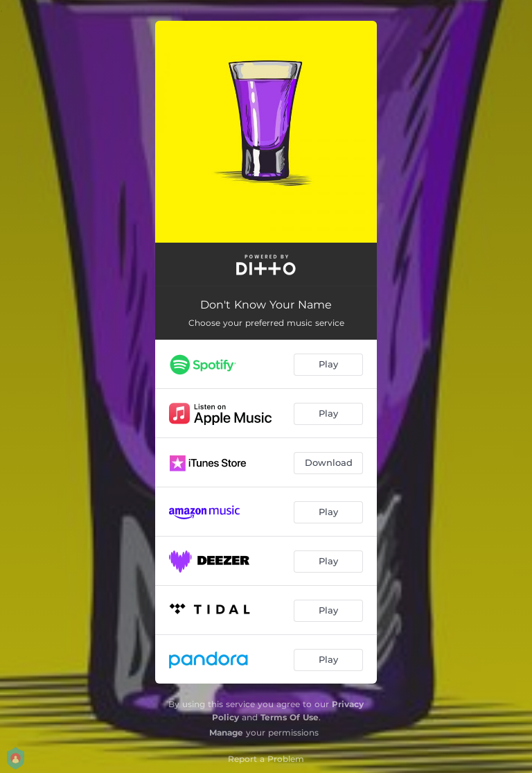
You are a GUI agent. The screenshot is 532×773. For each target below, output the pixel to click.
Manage (226, 732)
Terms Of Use (290, 717)
